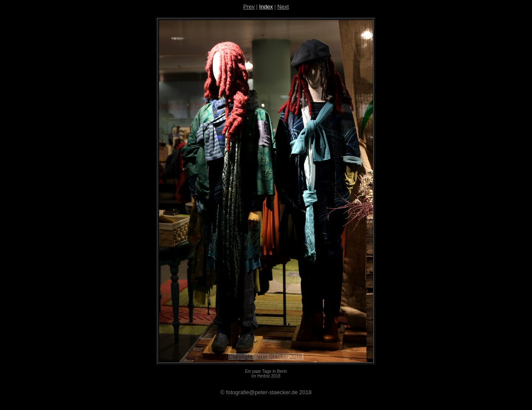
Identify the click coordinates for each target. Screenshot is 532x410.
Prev (249, 7)
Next (283, 7)
